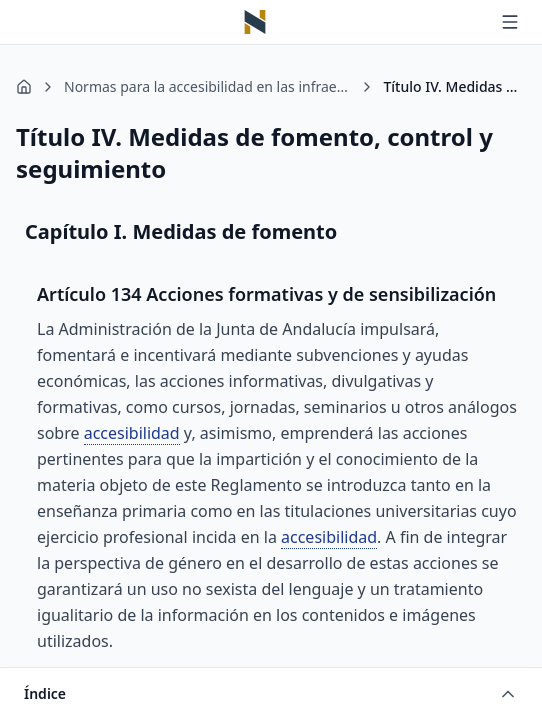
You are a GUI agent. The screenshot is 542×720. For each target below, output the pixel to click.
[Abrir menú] (510, 22)
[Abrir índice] (271, 693)
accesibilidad (132, 433)
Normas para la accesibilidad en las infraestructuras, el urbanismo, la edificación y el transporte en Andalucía (207, 86)
